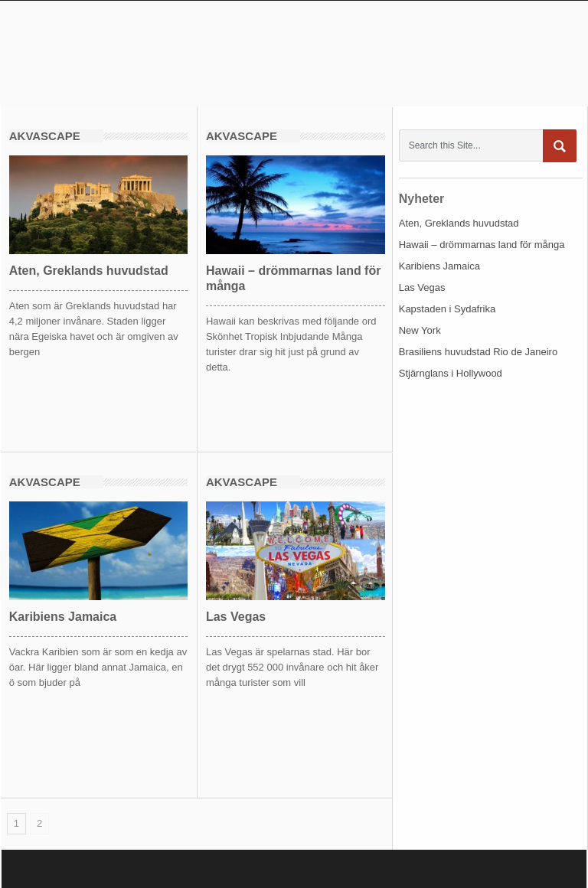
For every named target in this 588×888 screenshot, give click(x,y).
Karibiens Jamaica (63, 617)
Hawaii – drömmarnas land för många (482, 245)
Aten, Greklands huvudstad (89, 271)
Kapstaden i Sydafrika (447, 309)
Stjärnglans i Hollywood (451, 373)
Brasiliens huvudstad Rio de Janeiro (478, 352)
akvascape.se (145, 53)
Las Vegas (236, 617)
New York (420, 330)
